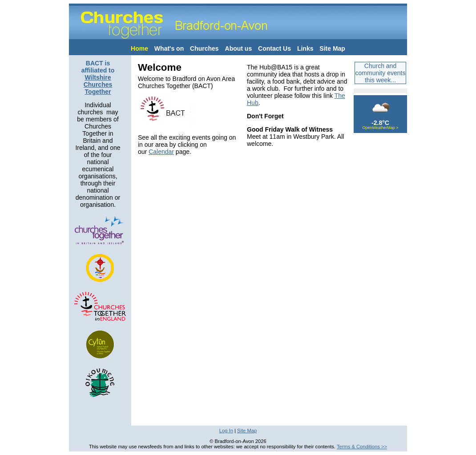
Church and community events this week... (381, 73)
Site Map (332, 48)
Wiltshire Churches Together (98, 85)
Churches (204, 48)
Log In (226, 431)
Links (305, 48)
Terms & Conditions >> (362, 447)
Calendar (161, 152)
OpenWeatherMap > (380, 128)
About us (239, 48)
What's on (169, 48)
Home (139, 48)
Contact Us (274, 48)
